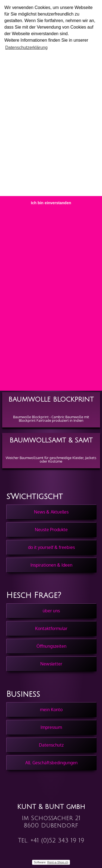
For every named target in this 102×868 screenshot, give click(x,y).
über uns (51, 611)
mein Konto (51, 710)
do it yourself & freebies (51, 547)
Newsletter (51, 664)
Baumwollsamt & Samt (51, 440)
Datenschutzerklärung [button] (26, 48)
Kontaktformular (51, 628)
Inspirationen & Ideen (51, 565)
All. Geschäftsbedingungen (51, 763)
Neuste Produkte (51, 530)
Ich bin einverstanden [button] (51, 203)
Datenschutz (51, 745)
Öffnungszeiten (51, 646)
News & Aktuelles (51, 512)
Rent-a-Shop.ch (58, 862)
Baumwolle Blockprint (51, 399)
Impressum (51, 727)
